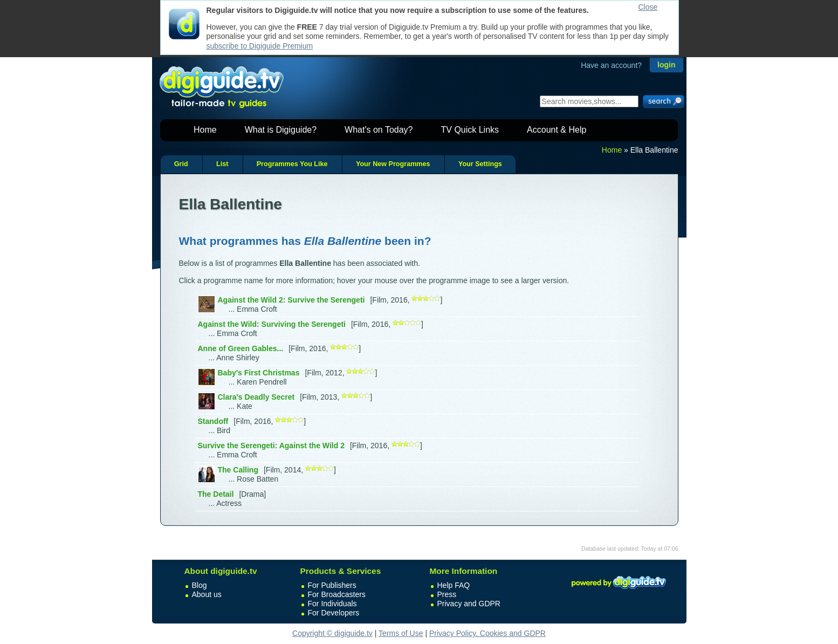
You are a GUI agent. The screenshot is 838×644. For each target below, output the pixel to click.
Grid (181, 164)
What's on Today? (379, 130)
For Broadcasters (337, 594)
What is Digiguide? (281, 130)
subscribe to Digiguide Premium (260, 46)
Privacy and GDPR (469, 604)
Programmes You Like (292, 164)
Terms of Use (401, 633)
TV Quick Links (470, 130)
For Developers (334, 613)
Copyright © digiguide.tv (332, 633)
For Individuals (332, 604)
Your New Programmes (393, 164)
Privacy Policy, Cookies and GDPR (487, 633)
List (222, 164)
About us (207, 594)
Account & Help (557, 130)
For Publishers (332, 585)
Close (648, 7)
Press (447, 594)
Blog (200, 585)
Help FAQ (454, 585)
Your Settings (480, 164)
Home (205, 130)
